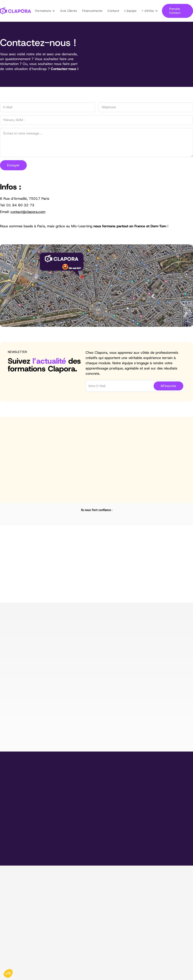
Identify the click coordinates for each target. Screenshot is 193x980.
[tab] (10, 588)
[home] (16, 11)
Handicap (155, 918)
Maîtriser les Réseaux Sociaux (110, 897)
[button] (45, 11)
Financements (92, 11)
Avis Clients (69, 11)
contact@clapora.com (16, 916)
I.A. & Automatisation (103, 914)
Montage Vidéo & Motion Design (106, 883)
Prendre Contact (175, 11)
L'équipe (130, 11)
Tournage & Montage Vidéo (108, 891)
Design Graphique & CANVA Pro (103, 906)
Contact (113, 11)
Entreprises (156, 900)
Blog (151, 906)
